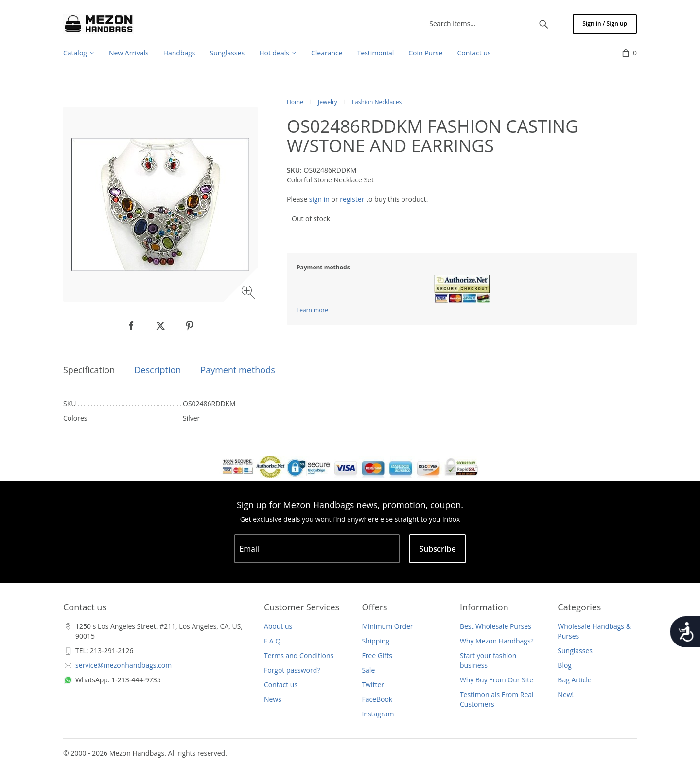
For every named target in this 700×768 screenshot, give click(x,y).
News (273, 699)
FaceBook (377, 699)
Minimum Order (387, 626)
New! (566, 694)
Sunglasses (575, 651)
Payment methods (237, 370)
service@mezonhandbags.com (123, 665)
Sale (368, 670)
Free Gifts (377, 655)
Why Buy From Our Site (497, 680)
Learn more (312, 310)
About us (278, 626)
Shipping (376, 641)
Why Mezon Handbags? (497, 641)
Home (295, 102)
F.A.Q (272, 641)
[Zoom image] (250, 294)
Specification (89, 370)
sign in (319, 199)
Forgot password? (292, 670)
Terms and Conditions (299, 655)
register (352, 199)
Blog (565, 665)
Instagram (378, 714)
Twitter (373, 685)
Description (157, 370)
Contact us (281, 685)
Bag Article (574, 680)
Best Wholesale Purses (496, 626)
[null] (131, 326)
